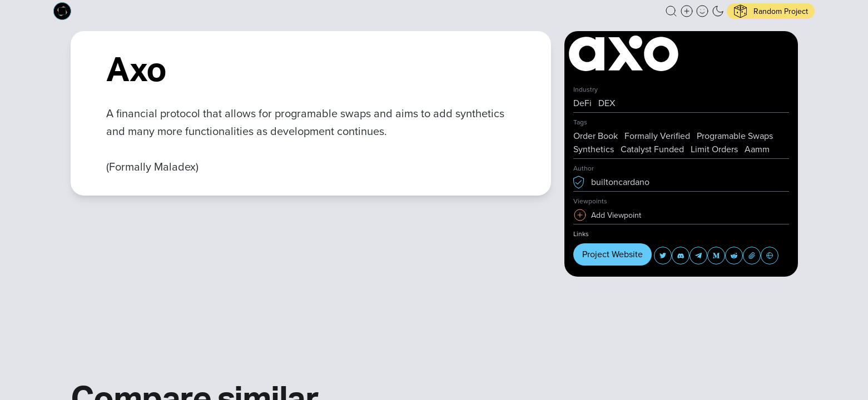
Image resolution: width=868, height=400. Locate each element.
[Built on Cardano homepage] (62, 11)
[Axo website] (770, 256)
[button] (671, 11)
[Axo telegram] (698, 256)
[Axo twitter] (663, 256)
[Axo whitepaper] (752, 256)
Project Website (612, 254)
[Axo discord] (681, 256)
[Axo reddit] (734, 256)
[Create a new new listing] (687, 11)
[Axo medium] (716, 256)
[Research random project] (771, 11)
